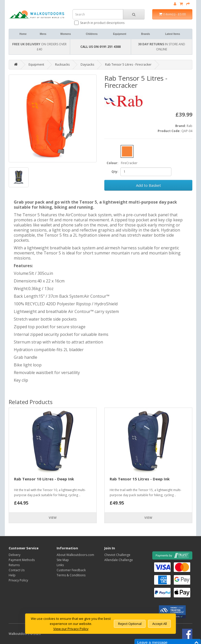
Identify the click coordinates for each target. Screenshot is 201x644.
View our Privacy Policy (71, 629)
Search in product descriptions (100, 23)
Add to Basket (148, 185)
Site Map (63, 560)
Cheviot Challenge (117, 555)
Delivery (15, 555)
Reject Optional (130, 624)
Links (60, 565)
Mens (43, 34)
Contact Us (17, 570)
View (53, 518)
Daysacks (87, 65)
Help (12, 575)
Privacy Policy (18, 580)
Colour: (112, 163)
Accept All (160, 624)
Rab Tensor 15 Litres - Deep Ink (140, 479)
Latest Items (172, 34)
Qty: (115, 172)
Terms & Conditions (71, 575)
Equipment (120, 34)
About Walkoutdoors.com (75, 555)
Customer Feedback (71, 570)
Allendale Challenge (119, 560)
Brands (145, 34)
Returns (14, 565)
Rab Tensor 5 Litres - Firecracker (128, 65)
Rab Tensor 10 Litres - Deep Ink (44, 479)
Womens (66, 34)
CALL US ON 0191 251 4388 (100, 47)
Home (23, 34)
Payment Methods (22, 560)
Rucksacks (62, 65)
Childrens (92, 34)
